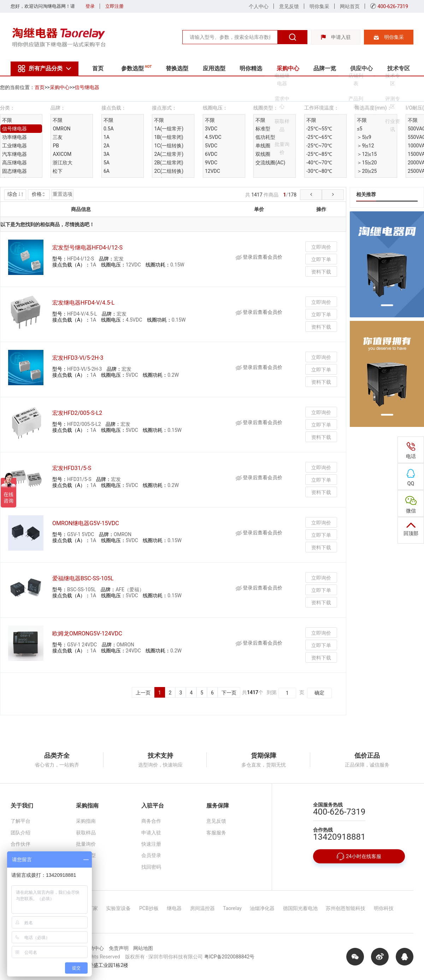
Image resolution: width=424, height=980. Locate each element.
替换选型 (177, 68)
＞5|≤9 (364, 137)
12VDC (213, 171)
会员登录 (151, 855)
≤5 (360, 129)
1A (107, 137)
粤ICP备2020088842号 (229, 957)
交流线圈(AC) (270, 163)
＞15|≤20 (367, 163)
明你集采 (319, 6)
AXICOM (62, 154)
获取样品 (86, 833)
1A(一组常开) (169, 129)
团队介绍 (20, 833)
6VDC (211, 154)
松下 (58, 171)
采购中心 (288, 68)
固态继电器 (14, 171)
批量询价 (86, 844)
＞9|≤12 (365, 146)
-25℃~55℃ (319, 129)
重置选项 (63, 194)
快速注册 (151, 844)
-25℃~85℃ (319, 154)
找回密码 (151, 867)
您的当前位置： (17, 87)
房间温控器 (202, 908)
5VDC (211, 146)
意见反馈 (289, 6)
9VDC (211, 163)
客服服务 (216, 833)
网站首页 (350, 6)
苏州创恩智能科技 (346, 908)
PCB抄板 (149, 908)
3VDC (211, 129)
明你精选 (251, 68)
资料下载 (321, 272)
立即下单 (321, 259)
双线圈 (263, 154)
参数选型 (136, 68)
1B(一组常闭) (169, 137)
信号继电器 (87, 87)
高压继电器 (14, 163)
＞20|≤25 (367, 171)
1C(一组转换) (169, 146)
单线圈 (263, 146)
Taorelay (232, 908)
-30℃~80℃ (319, 171)
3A (107, 154)
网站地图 (143, 948)
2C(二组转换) (169, 171)
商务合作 (151, 821)
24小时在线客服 (359, 856)
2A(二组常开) (169, 154)
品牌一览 (325, 68)
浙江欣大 (63, 163)
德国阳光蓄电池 (300, 908)
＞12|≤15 (367, 154)
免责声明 (119, 948)
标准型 (263, 129)
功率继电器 (14, 137)
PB (56, 146)
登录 (90, 6)
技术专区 (399, 68)
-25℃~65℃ (319, 137)
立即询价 (321, 247)
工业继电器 (14, 146)
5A (107, 163)
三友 (58, 137)
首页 (98, 68)
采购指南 (86, 821)
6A (107, 171)
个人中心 (259, 6)
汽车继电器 (14, 154)
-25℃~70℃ (319, 146)
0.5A (109, 129)
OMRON (61, 129)
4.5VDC (213, 137)
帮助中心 (94, 948)
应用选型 (214, 68)
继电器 (174, 908)
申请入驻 (336, 37)
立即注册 (114, 6)
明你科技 (384, 908)
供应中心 (361, 68)
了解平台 (20, 821)
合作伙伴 (20, 844)
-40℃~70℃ (319, 163)
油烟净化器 (262, 908)
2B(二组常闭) (169, 163)
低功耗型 (265, 137)
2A (107, 146)
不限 (7, 120)
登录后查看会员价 (259, 257)
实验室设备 (118, 908)
